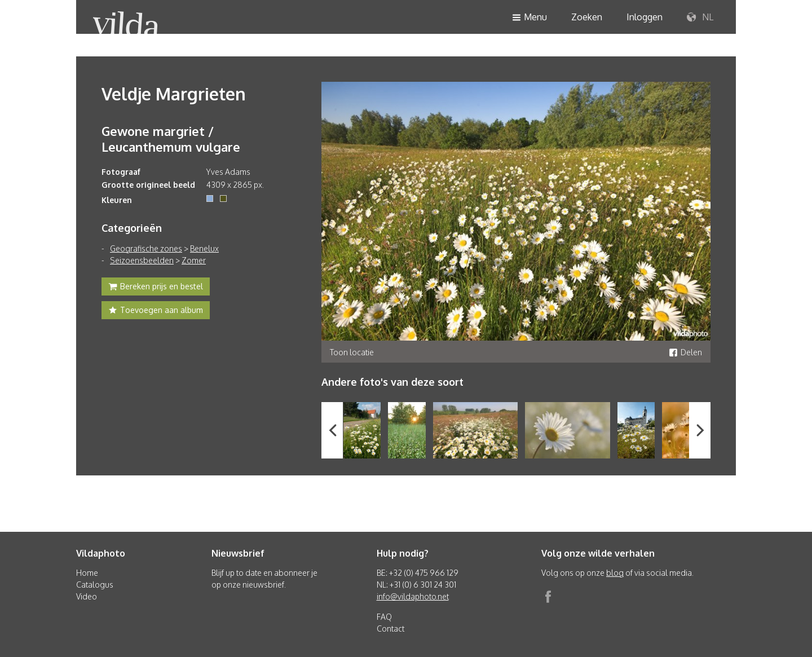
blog (615, 573)
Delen (685, 352)
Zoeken (587, 17)
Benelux (204, 248)
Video (87, 596)
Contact (390, 629)
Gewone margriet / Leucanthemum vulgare (171, 139)
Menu (529, 18)
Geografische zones (146, 248)
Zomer (194, 260)
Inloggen (645, 17)
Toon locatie (352, 352)
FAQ (384, 617)
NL (700, 17)
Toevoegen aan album (156, 311)
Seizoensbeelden (142, 260)
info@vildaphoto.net (413, 596)
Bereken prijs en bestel (156, 288)
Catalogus (95, 585)
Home (87, 573)
